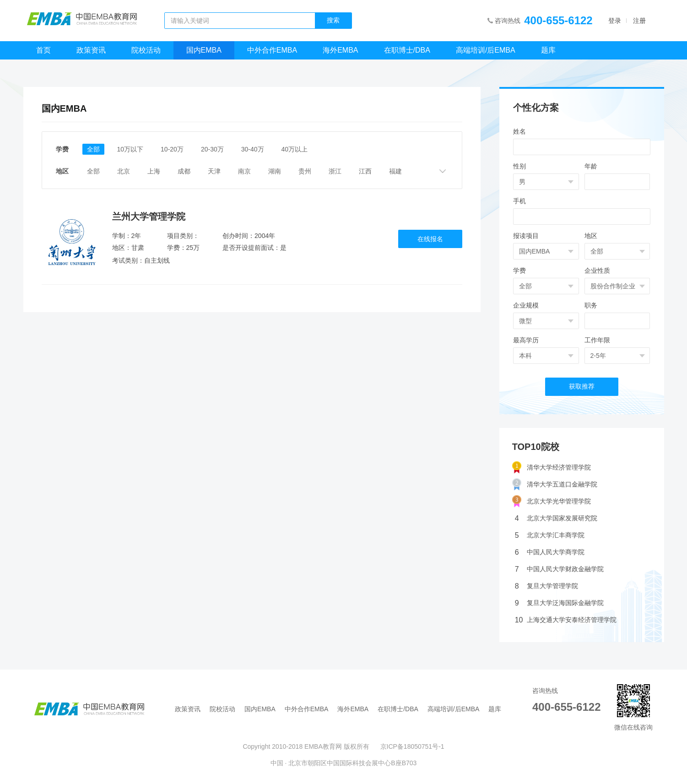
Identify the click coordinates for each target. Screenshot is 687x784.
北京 (124, 171)
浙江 (335, 171)
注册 (639, 21)
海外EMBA (340, 50)
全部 (93, 149)
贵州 (305, 171)
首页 (43, 50)
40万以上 (295, 149)
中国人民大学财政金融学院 (559, 569)
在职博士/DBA (407, 50)
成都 (184, 171)
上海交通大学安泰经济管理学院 (566, 620)
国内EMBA (204, 50)
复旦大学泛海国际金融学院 (559, 603)
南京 (244, 171)
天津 (214, 171)
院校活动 (146, 50)
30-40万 (253, 149)
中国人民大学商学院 (550, 552)
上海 (154, 171)
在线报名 (430, 239)
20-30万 (212, 149)
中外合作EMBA (272, 50)
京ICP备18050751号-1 (412, 746)
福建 (395, 171)
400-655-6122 (558, 20)
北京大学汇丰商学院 (550, 535)
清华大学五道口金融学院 (555, 484)
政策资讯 (91, 50)
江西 (365, 171)
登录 (615, 21)
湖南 (275, 171)
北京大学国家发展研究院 (556, 518)
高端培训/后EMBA (486, 50)
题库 (548, 50)
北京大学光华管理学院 (552, 501)
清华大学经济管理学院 (552, 468)
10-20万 (172, 149)
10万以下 (130, 149)
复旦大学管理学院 (546, 586)
